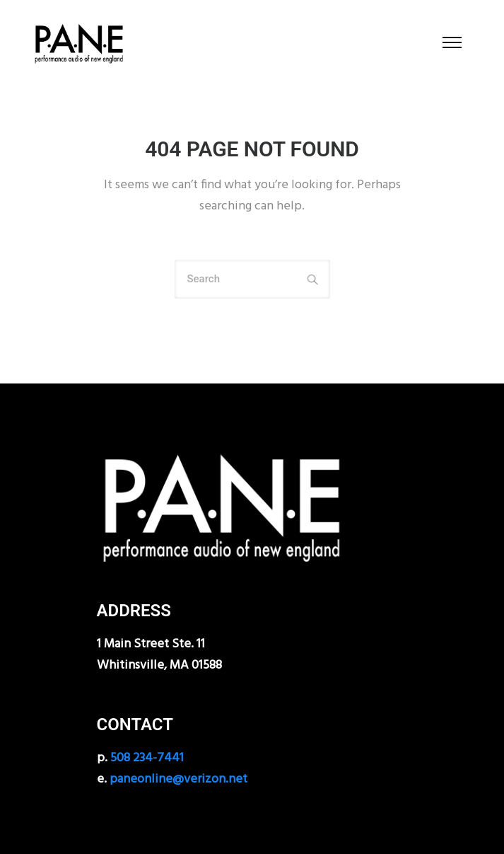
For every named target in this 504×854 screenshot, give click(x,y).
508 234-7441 (147, 758)
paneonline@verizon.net (178, 779)
